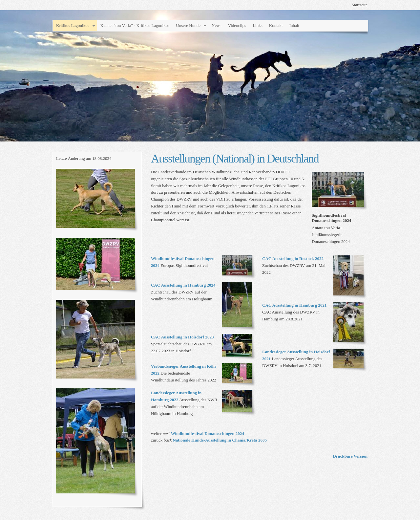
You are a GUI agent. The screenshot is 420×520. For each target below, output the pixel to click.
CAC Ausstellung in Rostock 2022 (293, 259)
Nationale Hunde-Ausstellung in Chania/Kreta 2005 (220, 440)
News (217, 25)
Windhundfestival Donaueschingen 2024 (208, 433)
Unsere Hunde (188, 25)
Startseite (360, 5)
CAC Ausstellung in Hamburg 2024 (183, 285)
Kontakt (276, 25)
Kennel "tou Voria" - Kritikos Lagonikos (135, 25)
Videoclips (237, 25)
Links (258, 25)
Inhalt (294, 25)
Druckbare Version (350, 456)
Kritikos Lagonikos (73, 25)
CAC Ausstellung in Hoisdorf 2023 (182, 337)
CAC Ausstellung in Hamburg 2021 (294, 305)
